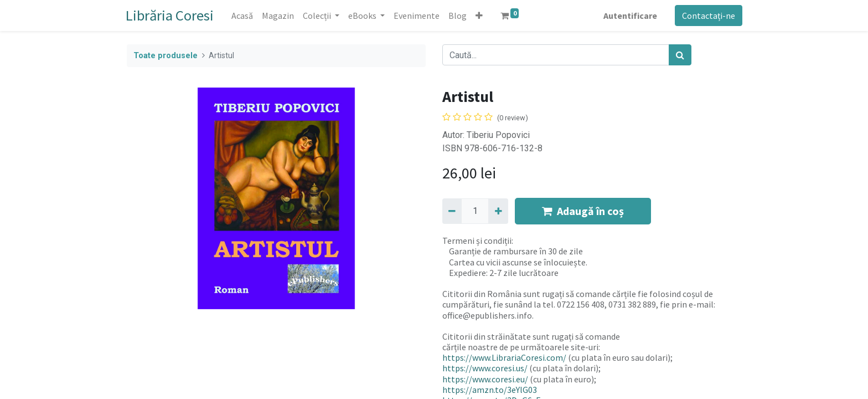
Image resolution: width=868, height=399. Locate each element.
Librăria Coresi (171, 15)
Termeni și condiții (477, 241)
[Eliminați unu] (452, 211)
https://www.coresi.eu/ (485, 379)
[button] (480, 16)
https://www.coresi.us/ (485, 368)
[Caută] (680, 55)
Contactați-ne (707, 16)
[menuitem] (243, 16)
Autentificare (629, 16)
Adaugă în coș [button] (583, 211)
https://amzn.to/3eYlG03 (490, 390)
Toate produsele (166, 56)
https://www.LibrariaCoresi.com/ (504, 357)
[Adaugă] (498, 211)
